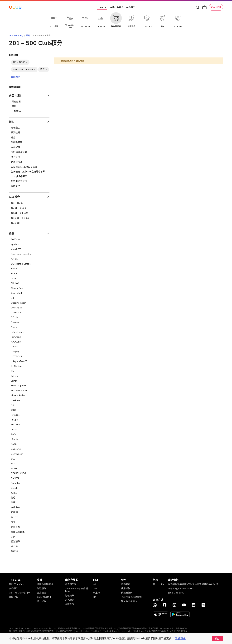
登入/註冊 (216, 7)
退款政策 (70, 596)
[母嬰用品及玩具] (29, 181)
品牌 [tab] (12, 234)
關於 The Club (17, 584)
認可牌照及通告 (129, 601)
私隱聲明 (126, 584)
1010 (96, 589)
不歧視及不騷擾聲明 (131, 597)
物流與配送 (71, 584)
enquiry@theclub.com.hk (181, 589)
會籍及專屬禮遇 (45, 584)
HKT (95, 597)
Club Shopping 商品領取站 (77, 590)
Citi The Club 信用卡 (20, 593)
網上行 (97, 593)
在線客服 (70, 604)
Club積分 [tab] (14, 197)
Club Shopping (16, 36)
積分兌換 (42, 601)
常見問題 (70, 600)
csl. (95, 584)
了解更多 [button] (180, 639)
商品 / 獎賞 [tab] (15, 96)
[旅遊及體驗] (29, 143)
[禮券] (29, 138)
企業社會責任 (117, 8)
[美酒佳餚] (29, 133)
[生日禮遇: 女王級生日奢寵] (29, 167)
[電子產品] (29, 128)
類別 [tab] (12, 122)
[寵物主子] (29, 186)
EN (163, 584)
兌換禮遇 (42, 593)
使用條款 (126, 589)
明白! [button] (217, 639)
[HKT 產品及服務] (29, 177)
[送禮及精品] (29, 162)
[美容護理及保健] (29, 152)
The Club (102, 8)
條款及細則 (127, 593)
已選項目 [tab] (14, 55)
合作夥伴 (130, 8)
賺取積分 (42, 589)
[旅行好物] (29, 157)
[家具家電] (29, 147)
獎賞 (28, 36)
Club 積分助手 (44, 597)
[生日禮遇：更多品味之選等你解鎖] (29, 172)
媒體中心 (14, 597)
